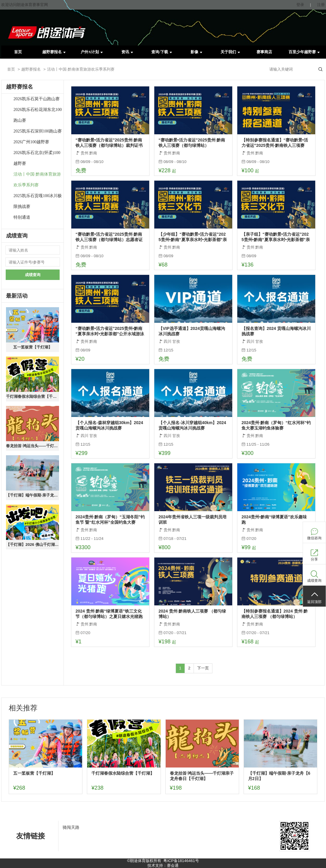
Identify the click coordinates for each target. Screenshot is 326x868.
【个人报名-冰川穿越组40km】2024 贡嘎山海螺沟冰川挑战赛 (192, 425)
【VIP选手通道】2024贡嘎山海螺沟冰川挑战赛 (192, 331)
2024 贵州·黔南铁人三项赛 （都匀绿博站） (192, 614)
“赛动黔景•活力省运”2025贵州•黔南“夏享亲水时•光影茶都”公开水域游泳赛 (110, 331)
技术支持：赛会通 (163, 865)
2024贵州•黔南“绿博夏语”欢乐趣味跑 (274, 520)
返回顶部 (314, 602)
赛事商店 (264, 52)
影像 (196, 52)
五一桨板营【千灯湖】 (33, 347)
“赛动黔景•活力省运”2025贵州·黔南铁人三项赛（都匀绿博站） (192, 143)
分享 (314, 559)
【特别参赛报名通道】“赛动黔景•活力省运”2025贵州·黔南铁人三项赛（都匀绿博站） (275, 143)
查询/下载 (162, 52)
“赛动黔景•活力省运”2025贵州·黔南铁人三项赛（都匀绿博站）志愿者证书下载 (109, 237)
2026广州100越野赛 (31, 142)
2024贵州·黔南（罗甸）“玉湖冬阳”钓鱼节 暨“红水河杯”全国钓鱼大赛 (110, 520)
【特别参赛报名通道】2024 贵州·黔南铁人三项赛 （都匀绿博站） (275, 614)
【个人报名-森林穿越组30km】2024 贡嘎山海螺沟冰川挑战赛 (109, 425)
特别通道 (22, 217)
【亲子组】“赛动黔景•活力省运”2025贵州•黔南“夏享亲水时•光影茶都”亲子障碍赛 (276, 237)
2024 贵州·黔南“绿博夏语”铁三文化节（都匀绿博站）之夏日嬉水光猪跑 (109, 614)
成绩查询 (33, 275)
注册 (321, 5)
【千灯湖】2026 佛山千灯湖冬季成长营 (33, 545)
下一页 (203, 668)
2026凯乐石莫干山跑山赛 (37, 99)
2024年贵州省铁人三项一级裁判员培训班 (193, 520)
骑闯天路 (71, 827)
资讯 (127, 52)
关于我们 (230, 52)
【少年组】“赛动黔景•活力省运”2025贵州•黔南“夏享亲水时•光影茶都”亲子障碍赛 (193, 237)
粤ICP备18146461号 (181, 861)
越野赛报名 (54, 52)
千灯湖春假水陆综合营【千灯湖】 (33, 396)
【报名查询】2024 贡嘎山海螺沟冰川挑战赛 (276, 331)
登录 (300, 5)
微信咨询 (314, 538)
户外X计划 (92, 52)
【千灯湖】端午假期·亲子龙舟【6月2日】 (33, 495)
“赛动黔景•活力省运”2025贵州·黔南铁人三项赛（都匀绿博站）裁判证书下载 (109, 143)
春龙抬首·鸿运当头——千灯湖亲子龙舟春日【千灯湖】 (33, 446)
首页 (18, 52)
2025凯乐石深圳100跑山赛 (38, 131)
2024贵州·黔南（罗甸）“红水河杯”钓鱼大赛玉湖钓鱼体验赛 (276, 425)
